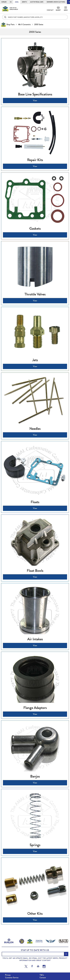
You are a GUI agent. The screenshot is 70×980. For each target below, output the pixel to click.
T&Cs (42, 975)
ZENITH (24, 2)
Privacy (8, 975)
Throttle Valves (35, 294)
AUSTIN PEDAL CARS (37, 2)
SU (11, 2)
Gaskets (35, 228)
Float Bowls (35, 571)
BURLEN (4, 2)
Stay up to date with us (35, 950)
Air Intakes (35, 639)
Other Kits (35, 913)
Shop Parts (11, 24)
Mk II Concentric (25, 24)
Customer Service (12, 978)
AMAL (17, 2)
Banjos (35, 776)
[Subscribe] (66, 954)
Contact (50, 10)
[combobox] (35, 17)
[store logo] (10, 9)
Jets (35, 360)
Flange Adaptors (35, 708)
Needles (35, 429)
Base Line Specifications (35, 94)
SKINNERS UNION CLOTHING (56, 2)
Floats (35, 502)
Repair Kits (35, 160)
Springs (35, 845)
